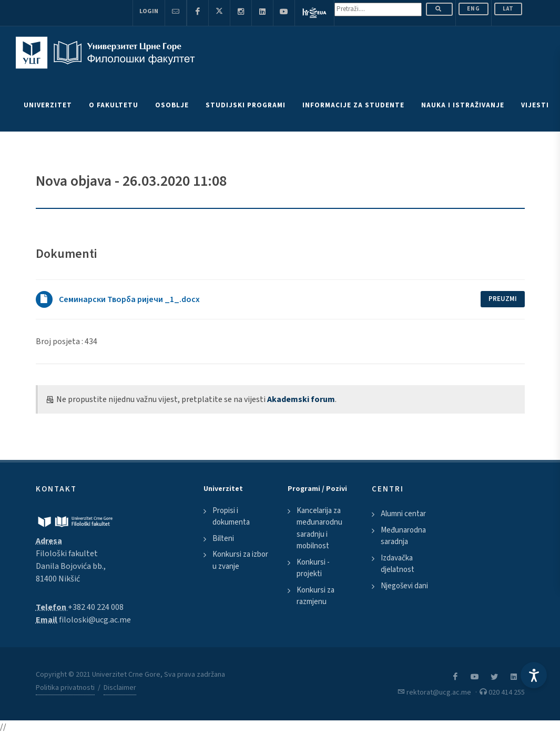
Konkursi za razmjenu (315, 596)
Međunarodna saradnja (403, 536)
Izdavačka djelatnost (398, 564)
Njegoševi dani (404, 586)
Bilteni (223, 539)
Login (149, 11)
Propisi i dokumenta (231, 517)
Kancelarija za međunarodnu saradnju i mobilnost (319, 529)
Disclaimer (120, 688)
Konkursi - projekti (313, 568)
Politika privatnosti (65, 688)
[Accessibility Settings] (534, 675)
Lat (508, 9)
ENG (474, 9)
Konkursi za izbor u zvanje (240, 560)
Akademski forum (301, 399)
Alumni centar (403, 514)
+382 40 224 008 (96, 607)
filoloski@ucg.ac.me (95, 620)
